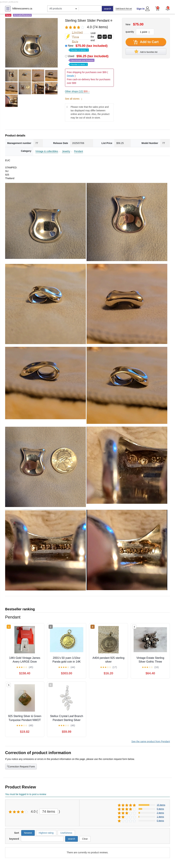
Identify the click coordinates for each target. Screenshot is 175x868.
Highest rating (46, 833)
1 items (160, 817)
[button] (168, 8)
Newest (28, 833)
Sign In (141, 9)
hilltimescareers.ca (22, 9)
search (107, 9)
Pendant (79, 151)
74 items (49, 811)
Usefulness (66, 833)
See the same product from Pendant (151, 741)
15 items (161, 805)
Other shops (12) (77, 91)
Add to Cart (146, 42)
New (88, 48)
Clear (85, 839)
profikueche (13, 2)
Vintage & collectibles (47, 151)
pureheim (4, 2)
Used (89, 60)
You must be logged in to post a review (26, 794)
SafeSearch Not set (124, 9)
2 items (160, 813)
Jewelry (66, 151)
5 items (160, 809)
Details (71, 76)
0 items (160, 821)
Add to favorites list (146, 51)
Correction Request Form (21, 766)
